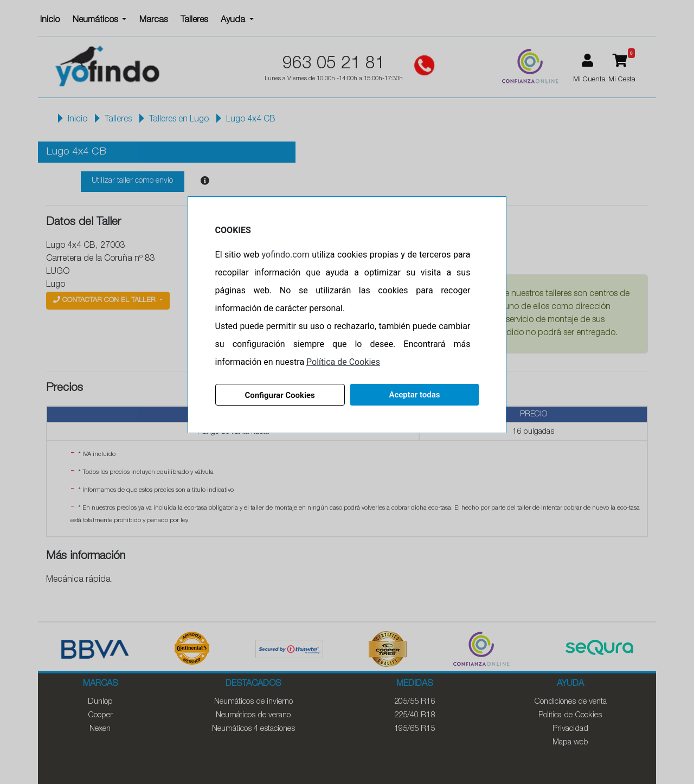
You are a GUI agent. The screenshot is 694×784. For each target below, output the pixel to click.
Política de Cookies (343, 362)
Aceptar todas (414, 395)
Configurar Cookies (279, 395)
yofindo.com (286, 255)
